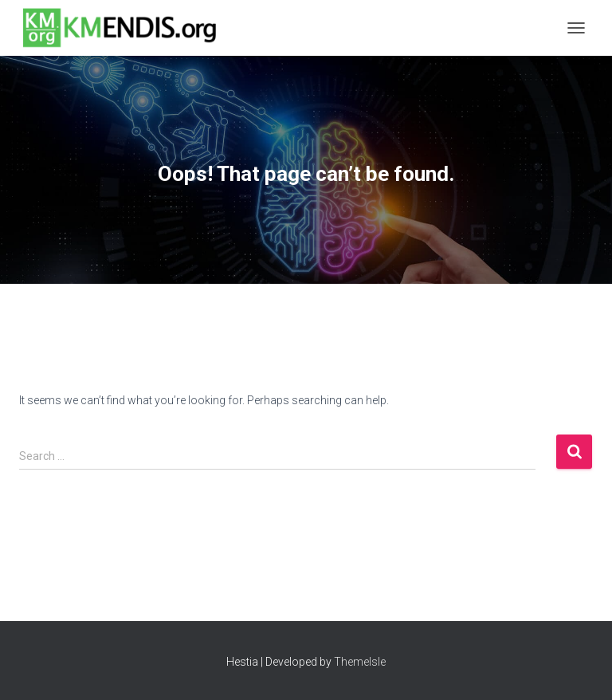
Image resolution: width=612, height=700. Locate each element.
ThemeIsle (360, 662)
